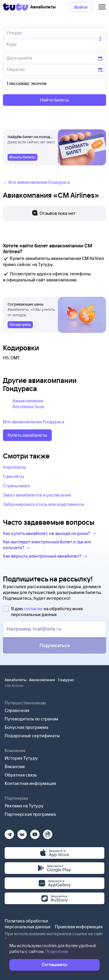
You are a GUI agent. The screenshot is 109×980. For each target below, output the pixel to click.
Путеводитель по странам (31, 719)
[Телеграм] (9, 832)
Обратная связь (21, 775)
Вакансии (15, 766)
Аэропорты (14, 467)
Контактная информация (30, 783)
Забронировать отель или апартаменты (43, 504)
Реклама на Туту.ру (24, 806)
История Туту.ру (21, 758)
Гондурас (66, 680)
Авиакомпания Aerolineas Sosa (28, 404)
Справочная (17, 710)
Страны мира (16, 486)
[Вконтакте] (22, 832)
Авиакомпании (42, 680)
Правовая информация (79, 927)
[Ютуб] (35, 832)
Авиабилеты (16, 680)
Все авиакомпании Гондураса (34, 422)
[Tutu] (16, 7)
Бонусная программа (26, 727)
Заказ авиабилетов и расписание (37, 495)
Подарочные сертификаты (32, 736)
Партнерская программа (30, 814)
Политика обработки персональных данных (27, 924)
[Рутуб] (48, 832)
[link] (23, 157)
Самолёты (13, 476)
